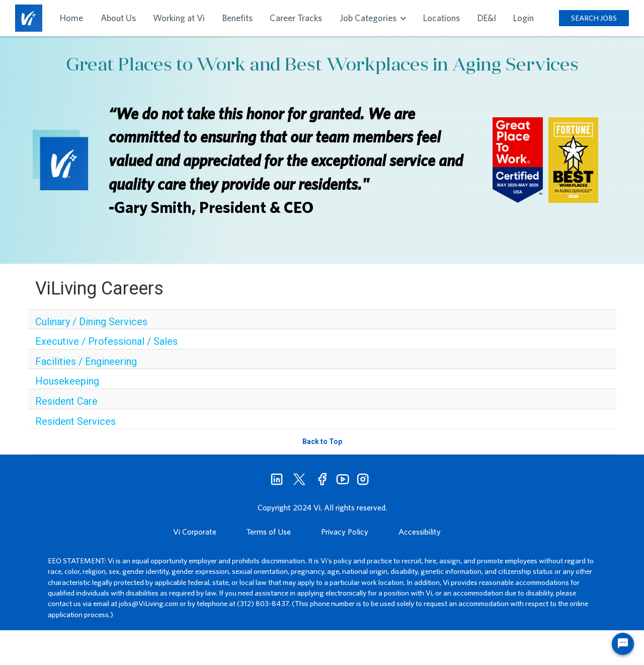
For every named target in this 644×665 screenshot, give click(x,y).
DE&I (487, 18)
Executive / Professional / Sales (106, 341)
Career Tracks (296, 18)
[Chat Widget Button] (623, 644)
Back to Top (322, 441)
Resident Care (66, 401)
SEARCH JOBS (594, 18)
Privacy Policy (345, 532)
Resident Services (75, 421)
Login (524, 18)
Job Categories (373, 18)
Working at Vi (179, 18)
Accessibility (420, 532)
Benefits (237, 18)
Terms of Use (269, 532)
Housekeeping (67, 381)
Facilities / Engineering (86, 361)
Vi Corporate (195, 532)
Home (71, 18)
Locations (441, 18)
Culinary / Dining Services (91, 322)
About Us (118, 18)
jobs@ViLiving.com (148, 603)
